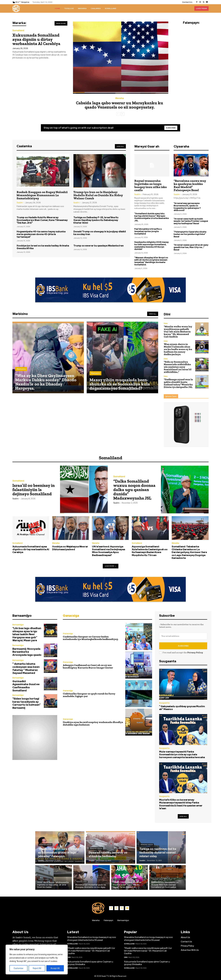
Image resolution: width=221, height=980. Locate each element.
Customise (18, 968)
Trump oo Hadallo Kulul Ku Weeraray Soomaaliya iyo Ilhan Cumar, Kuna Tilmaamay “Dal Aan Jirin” (42, 220)
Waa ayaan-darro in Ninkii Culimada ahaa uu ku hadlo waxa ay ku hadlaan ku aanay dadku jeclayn (178, 349)
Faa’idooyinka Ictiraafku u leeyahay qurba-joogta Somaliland (148, 231)
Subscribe (183, 646)
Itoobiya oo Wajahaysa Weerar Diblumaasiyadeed (70, 548)
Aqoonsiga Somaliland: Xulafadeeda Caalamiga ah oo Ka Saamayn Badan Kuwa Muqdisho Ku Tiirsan (150, 551)
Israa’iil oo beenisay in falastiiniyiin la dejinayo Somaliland (34, 490)
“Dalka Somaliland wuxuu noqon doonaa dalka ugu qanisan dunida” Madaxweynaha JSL (134, 490)
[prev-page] (118, 114)
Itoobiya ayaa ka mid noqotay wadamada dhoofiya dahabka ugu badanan (93, 723)
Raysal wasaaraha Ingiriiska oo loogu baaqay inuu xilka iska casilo (151, 185)
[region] (37, 960)
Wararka (120, 98)
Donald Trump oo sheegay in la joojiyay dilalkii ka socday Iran (100, 233)
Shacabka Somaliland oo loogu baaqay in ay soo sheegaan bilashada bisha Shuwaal (92, 939)
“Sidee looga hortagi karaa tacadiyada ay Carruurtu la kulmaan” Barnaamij (26, 703)
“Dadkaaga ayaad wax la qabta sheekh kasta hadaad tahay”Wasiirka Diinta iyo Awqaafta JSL (178, 383)
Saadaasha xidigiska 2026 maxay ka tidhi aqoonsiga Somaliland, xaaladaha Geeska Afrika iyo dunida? (151, 246)
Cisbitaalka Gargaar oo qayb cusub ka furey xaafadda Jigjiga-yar (89, 695)
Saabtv (20, 203)
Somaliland (18, 31)
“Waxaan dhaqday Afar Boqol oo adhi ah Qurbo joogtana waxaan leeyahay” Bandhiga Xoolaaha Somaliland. (151, 261)
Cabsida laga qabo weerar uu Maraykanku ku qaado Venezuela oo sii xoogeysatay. (120, 105)
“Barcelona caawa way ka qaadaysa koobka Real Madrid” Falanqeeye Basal (190, 185)
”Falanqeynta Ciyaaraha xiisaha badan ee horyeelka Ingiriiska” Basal (190, 234)
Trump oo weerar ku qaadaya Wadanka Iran (99, 246)
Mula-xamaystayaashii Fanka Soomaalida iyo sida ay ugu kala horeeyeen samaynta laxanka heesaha (182, 755)
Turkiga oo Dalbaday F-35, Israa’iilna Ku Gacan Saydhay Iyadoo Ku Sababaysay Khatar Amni (96, 220)
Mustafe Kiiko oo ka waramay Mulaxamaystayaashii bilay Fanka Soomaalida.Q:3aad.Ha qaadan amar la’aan (181, 804)
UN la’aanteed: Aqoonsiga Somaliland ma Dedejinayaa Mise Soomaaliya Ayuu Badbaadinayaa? (109, 551)
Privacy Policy (195, 653)
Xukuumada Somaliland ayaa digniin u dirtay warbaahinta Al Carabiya (36, 39)
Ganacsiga (68, 634)
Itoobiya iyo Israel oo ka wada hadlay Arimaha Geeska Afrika (43, 247)
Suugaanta (164, 703)
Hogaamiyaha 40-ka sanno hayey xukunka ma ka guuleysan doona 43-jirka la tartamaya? (41, 234)
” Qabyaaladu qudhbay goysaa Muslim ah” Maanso (182, 708)
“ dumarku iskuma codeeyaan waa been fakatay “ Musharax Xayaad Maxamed (26, 668)
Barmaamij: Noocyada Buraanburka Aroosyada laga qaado (27, 652)
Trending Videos (45, 845)
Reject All (37, 968)
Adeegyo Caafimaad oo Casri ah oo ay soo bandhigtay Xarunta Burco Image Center (88, 666)
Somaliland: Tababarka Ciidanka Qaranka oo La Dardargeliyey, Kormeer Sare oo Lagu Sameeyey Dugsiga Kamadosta (189, 552)
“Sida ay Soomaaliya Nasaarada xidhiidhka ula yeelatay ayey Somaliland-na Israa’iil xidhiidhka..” (178, 367)
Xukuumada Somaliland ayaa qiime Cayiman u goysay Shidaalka (90, 963)
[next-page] (122, 114)
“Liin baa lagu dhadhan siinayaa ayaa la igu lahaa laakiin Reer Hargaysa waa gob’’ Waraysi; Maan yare (27, 634)
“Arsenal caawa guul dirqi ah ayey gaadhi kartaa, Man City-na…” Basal (191, 247)
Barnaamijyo (18, 625)
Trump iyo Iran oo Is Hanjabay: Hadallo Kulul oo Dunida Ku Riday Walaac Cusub (98, 195)
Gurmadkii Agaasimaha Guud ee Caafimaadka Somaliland (26, 686)
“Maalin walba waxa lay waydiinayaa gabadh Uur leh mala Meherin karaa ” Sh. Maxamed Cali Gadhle (178, 332)
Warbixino (21, 369)
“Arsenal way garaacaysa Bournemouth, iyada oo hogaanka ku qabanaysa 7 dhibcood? (187, 207)
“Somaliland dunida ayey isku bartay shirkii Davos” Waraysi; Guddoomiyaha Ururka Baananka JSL (152, 217)
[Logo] (16, 8)
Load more (111, 566)
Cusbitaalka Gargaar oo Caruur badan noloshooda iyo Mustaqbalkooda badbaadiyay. (91, 638)
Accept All (55, 968)
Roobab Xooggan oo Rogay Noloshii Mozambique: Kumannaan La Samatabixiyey (42, 195)
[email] (183, 636)
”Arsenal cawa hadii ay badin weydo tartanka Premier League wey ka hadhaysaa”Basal (191, 221)
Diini (166, 323)
